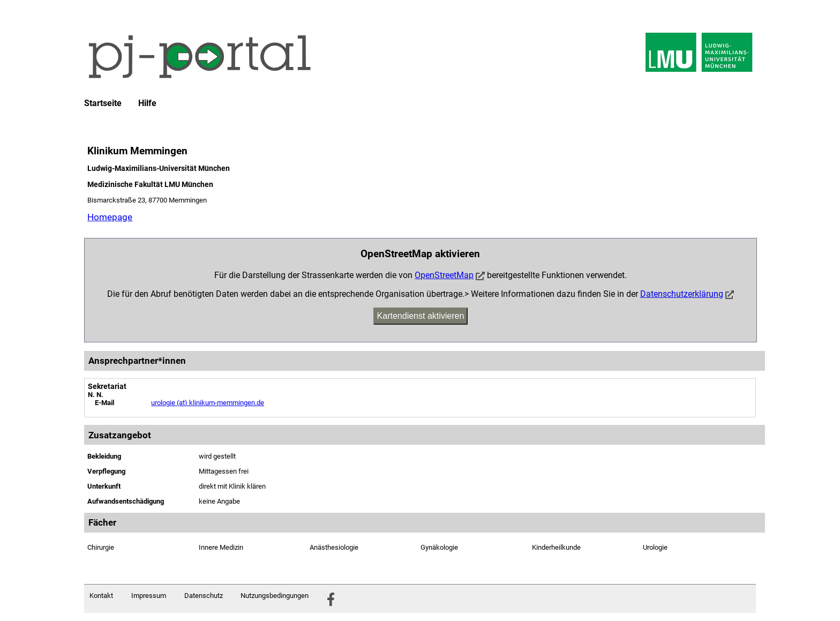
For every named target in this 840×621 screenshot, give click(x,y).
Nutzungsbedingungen (275, 596)
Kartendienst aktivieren (421, 316)
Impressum (149, 596)
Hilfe (147, 103)
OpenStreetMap (444, 275)
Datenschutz (204, 596)
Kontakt (101, 596)
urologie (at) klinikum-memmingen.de (208, 403)
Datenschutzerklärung (682, 294)
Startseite (103, 103)
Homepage (110, 217)
